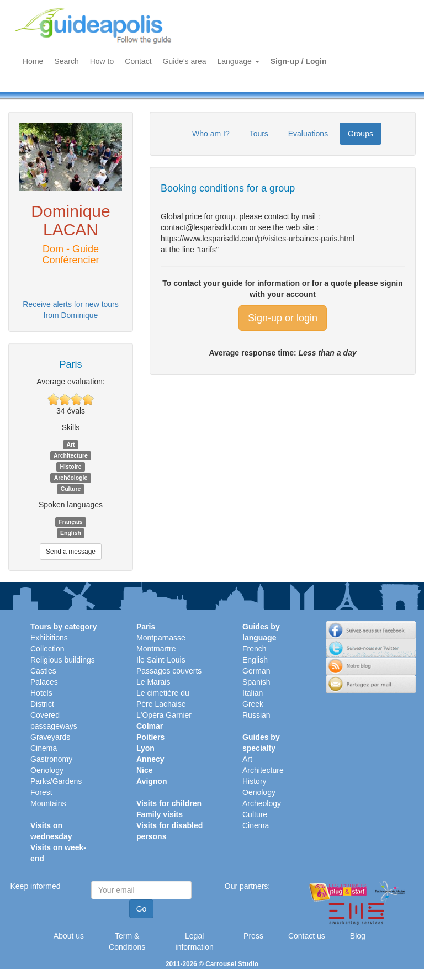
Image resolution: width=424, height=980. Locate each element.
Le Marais (153, 682)
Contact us (307, 936)
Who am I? (211, 134)
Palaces (44, 682)
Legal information (195, 941)
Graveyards (50, 737)
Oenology (47, 770)
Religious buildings (63, 660)
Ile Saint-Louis (161, 660)
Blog (358, 936)
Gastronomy (51, 759)
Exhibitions (49, 638)
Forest (41, 792)
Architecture (263, 770)
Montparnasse (161, 638)
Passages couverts (169, 671)
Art (247, 759)
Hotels (41, 693)
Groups (361, 134)
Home (33, 61)
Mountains (48, 803)
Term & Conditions (127, 941)
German (256, 671)
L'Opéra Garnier (164, 715)
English (255, 660)
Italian (253, 693)
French (255, 649)
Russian (256, 715)
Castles (43, 671)
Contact (138, 61)
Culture (255, 814)
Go (142, 909)
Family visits (160, 814)
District (42, 704)
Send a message (71, 552)
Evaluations (308, 134)
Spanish (256, 682)
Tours (259, 134)
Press (253, 936)
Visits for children (169, 803)
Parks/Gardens (56, 781)
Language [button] (239, 61)
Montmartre (156, 649)
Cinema (44, 748)
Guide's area (185, 61)
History (255, 781)
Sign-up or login (283, 318)
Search (66, 61)
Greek (253, 704)
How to (102, 61)
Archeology (262, 803)
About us (69, 936)
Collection (47, 649)
